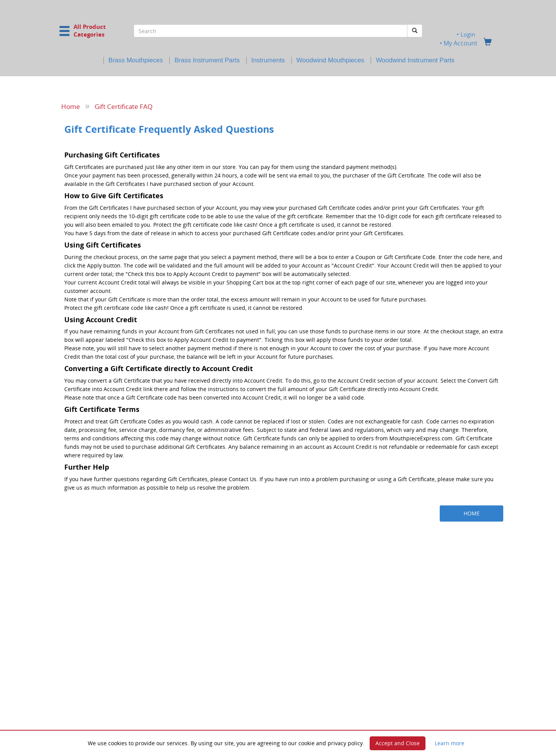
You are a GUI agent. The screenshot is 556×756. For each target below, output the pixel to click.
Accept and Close (398, 743)
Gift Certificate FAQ (124, 106)
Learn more (450, 743)
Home (71, 106)
